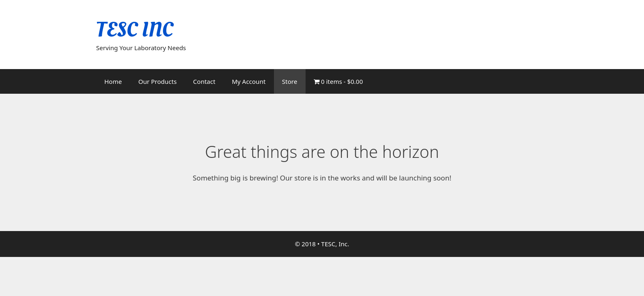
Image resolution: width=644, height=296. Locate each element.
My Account (248, 81)
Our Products (158, 81)
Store (290, 81)
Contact (204, 81)
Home (113, 81)
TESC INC (135, 30)
